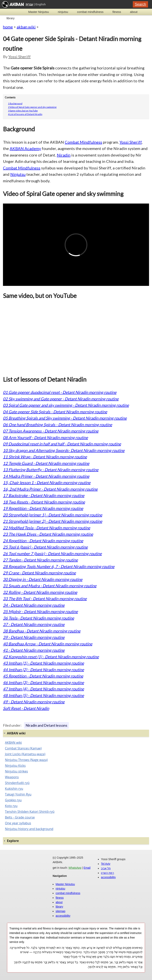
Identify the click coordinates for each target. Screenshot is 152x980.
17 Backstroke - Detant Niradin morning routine (44, 495)
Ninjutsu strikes (16, 771)
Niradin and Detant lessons (46, 725)
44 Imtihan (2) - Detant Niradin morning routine (43, 670)
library (11, 18)
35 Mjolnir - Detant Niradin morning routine (40, 611)
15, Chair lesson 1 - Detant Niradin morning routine (47, 482)
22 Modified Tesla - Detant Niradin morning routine (47, 528)
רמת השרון (107, 873)
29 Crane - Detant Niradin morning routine (39, 573)
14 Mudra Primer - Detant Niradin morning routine (46, 476)
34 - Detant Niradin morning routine (34, 605)
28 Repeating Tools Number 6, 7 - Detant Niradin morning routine (59, 566)
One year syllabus (18, 823)
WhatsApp (75, 868)
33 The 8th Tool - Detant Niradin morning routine (45, 599)
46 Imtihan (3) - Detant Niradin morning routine (43, 682)
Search (140, 4)
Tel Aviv (106, 864)
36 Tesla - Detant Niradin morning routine (38, 618)
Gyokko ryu (13, 800)
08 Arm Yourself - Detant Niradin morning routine (45, 437)
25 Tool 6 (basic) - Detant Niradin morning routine (45, 547)
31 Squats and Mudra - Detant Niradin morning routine (50, 586)
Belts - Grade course (20, 817)
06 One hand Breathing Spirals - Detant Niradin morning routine (57, 425)
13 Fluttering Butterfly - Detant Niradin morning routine (51, 470)
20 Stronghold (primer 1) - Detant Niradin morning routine (53, 515)
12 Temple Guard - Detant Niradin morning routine (46, 463)
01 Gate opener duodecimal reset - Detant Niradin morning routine (60, 392)
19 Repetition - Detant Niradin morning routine (43, 508)
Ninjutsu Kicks (15, 766)
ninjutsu (63, 12)
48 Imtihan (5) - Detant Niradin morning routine (43, 695)
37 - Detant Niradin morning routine (34, 624)
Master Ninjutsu (39, 12)
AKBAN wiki (13, 743)
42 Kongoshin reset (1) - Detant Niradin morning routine (51, 657)
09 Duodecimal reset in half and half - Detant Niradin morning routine (62, 444)
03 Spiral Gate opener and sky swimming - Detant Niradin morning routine (66, 405)
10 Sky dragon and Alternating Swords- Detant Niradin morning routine (64, 450)
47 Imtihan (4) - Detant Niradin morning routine (43, 689)
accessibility (63, 916)
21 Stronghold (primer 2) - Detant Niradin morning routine (53, 521)
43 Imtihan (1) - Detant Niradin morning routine (43, 663)
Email (87, 868)
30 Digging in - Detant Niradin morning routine (43, 579)
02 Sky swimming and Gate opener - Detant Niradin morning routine (61, 399)
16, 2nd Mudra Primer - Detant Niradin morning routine (50, 489)
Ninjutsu (18, 174)
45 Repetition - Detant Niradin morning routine (43, 676)
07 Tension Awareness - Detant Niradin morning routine (51, 431)
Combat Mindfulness (83, 142)
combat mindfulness (90, 12)
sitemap (60, 911)
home (8, 27)
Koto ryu (11, 806)
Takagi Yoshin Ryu (18, 794)
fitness (117, 12)
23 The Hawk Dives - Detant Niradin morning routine (48, 534)
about (134, 12)
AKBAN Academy (25, 148)
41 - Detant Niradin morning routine (34, 650)
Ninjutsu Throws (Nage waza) (26, 760)
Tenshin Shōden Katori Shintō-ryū (30, 812)
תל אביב (106, 868)
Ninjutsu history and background (29, 829)
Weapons (12, 777)
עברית (29, 4)
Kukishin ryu (14, 789)
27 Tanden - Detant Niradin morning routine (40, 560)
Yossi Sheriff (19, 57)
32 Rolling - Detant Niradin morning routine (40, 592)
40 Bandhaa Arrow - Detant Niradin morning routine (48, 644)
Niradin (64, 155)
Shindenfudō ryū (17, 783)
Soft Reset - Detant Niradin (26, 708)
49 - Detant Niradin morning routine (34, 702)
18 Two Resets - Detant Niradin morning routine (44, 502)
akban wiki (26, 27)
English (41, 4)
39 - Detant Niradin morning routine (34, 637)
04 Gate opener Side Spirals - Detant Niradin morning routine (55, 412)
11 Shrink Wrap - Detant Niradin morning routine (45, 457)
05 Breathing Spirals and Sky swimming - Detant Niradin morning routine (65, 418)
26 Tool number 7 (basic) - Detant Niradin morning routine (52, 553)
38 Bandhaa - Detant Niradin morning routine (42, 631)
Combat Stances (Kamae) (23, 748)
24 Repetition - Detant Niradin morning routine (43, 541)
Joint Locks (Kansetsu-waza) (25, 754)
